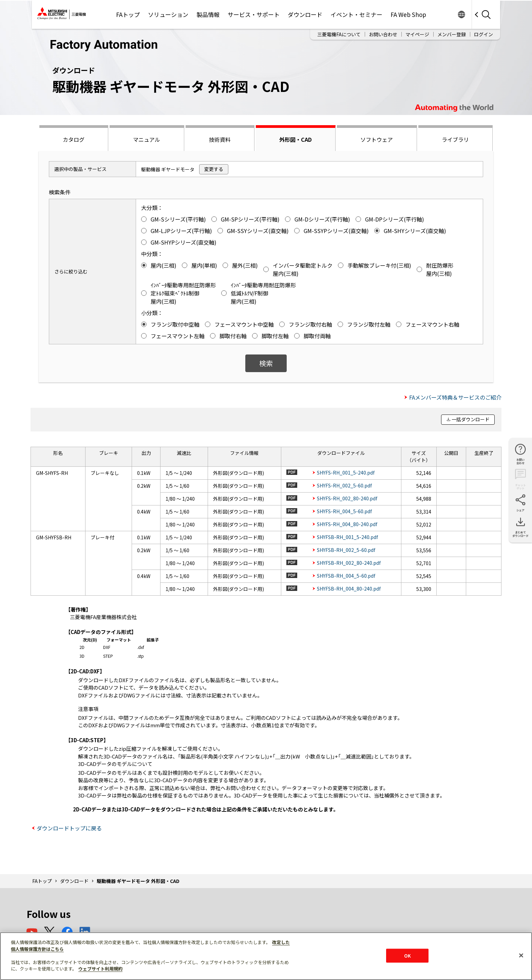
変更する (214, 169)
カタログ (74, 139)
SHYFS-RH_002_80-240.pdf (347, 498)
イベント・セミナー (356, 14)
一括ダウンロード (471, 419)
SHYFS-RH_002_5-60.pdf (344, 485)
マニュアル (147, 139)
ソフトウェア (377, 139)
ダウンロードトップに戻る (69, 828)
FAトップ (128, 14)
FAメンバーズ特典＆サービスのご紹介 (455, 397)
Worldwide (461, 14)
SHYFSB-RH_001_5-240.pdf (347, 537)
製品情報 (208, 14)
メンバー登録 (452, 34)
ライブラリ (455, 139)
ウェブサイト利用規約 (100, 969)
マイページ (417, 34)
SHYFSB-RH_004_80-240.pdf (349, 589)
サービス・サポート (254, 14)
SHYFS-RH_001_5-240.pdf (346, 473)
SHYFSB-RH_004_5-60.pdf (346, 576)
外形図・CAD (296, 139)
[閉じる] (521, 955)
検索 (266, 363)
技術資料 (220, 139)
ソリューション (168, 14)
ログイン (483, 34)
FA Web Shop (408, 14)
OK (407, 955)
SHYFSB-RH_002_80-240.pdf (349, 563)
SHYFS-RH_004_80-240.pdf (347, 524)
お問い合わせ (383, 34)
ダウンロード (305, 14)
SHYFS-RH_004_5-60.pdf (344, 511)
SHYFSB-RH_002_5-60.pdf (346, 550)
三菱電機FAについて (339, 34)
